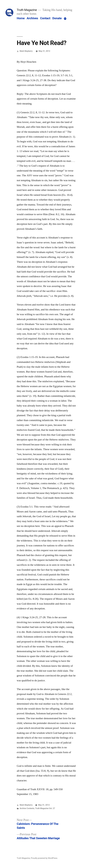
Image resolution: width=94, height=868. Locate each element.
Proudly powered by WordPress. (44, 858)
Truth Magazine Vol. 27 (45, 808)
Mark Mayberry (26, 51)
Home (21, 18)
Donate (57, 18)
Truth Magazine (27, 10)
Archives (32, 18)
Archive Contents (27, 808)
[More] (65, 19)
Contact (45, 18)
